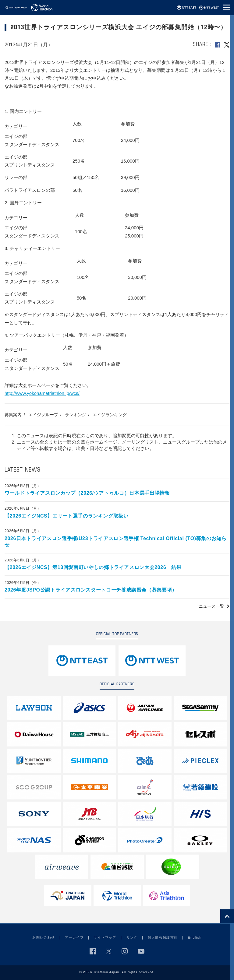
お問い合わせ (44, 937)
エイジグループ (43, 415)
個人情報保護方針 (163, 937)
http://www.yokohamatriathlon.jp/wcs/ (42, 393)
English (195, 937)
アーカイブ (74, 937)
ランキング (76, 415)
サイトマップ (105, 937)
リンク (132, 937)
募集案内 (13, 415)
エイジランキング (110, 415)
